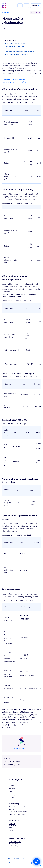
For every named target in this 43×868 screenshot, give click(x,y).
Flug (11, 792)
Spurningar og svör (15, 841)
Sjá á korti (12, 809)
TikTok (11, 828)
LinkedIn (12, 830)
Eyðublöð (12, 798)
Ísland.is (9, 858)
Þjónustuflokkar (20, 858)
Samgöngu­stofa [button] (22, 748)
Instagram (12, 826)
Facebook (12, 823)
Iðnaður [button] (5, 13)
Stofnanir (11, 863)
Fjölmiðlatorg (14, 846)
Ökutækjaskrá (14, 795)
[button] (20, 6)
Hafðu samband (14, 844)
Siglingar (12, 789)
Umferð (12, 785)
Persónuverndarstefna (23, 863)
